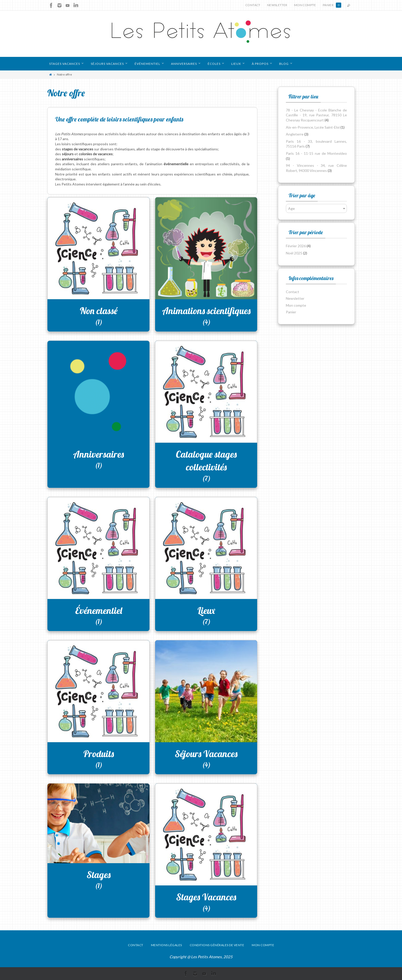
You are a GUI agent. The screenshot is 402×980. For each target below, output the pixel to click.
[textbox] (316, 208)
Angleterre (295, 134)
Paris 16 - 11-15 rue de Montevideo (316, 153)
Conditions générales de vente (217, 945)
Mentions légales (167, 945)
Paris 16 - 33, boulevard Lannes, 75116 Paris (316, 144)
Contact (253, 5)
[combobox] (316, 208)
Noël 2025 (294, 253)
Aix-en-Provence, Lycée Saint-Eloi (313, 127)
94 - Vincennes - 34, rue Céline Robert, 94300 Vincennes (316, 168)
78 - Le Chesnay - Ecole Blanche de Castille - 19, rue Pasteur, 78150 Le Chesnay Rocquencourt (316, 115)
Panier (332, 5)
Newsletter (277, 5)
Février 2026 (296, 246)
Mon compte (305, 5)
